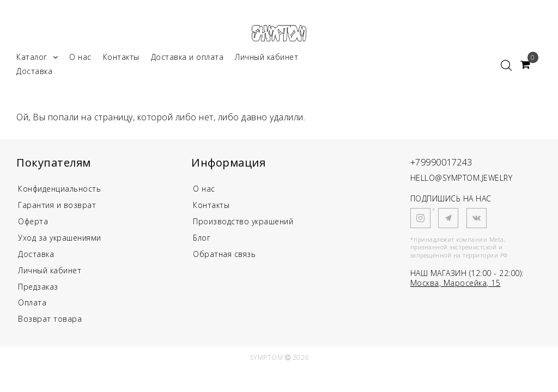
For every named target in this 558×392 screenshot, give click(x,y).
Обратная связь (224, 258)
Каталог (37, 59)
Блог (202, 241)
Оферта (34, 225)
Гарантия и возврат (57, 208)
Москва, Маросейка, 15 (456, 285)
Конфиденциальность (60, 191)
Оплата (32, 308)
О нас (80, 59)
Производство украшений (243, 225)
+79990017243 (445, 164)
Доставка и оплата (187, 59)
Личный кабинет (266, 59)
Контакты (121, 59)
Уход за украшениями (60, 241)
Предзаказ (38, 292)
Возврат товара (50, 325)
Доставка (34, 73)
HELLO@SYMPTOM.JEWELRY (462, 180)
